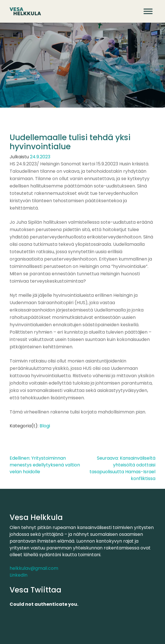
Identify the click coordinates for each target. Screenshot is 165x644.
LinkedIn (19, 575)
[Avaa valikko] (148, 11)
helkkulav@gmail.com (34, 568)
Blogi (45, 426)
